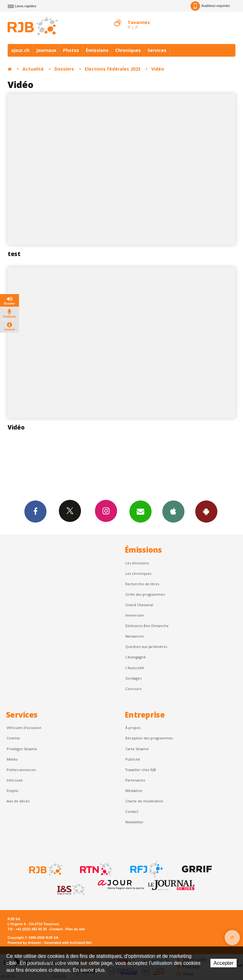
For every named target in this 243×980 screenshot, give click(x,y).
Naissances (134, 636)
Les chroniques (138, 573)
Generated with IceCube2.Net (68, 943)
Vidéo (158, 69)
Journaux (46, 50)
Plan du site (75, 929)
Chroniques (128, 50)
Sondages (133, 678)
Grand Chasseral (139, 605)
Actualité (33, 69)
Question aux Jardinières (146, 647)
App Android (206, 511)
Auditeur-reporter (210, 6)
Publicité (133, 759)
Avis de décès (18, 801)
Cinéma (13, 738)
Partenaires (135, 780)
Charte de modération (144, 801)
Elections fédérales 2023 (113, 69)
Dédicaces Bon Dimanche (147, 626)
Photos (71, 50)
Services (157, 50)
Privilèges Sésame (22, 749)
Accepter (224, 963)
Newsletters (140, 511)
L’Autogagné (136, 657)
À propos (133, 728)
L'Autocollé (135, 668)
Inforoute (15, 780)
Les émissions (137, 563)
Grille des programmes (145, 594)
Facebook (35, 511)
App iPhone (173, 511)
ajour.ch (20, 50)
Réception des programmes (149, 738)
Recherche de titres (142, 584)
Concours (133, 689)
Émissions (97, 50)
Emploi (12, 791)
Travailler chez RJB (141, 770)
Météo (12, 759)
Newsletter (134, 822)
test (14, 254)
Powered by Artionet (24, 943)
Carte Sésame (137, 749)
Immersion (135, 615)
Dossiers (64, 69)
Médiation (134, 791)
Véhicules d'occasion (24, 728)
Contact (132, 811)
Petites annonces (21, 770)
